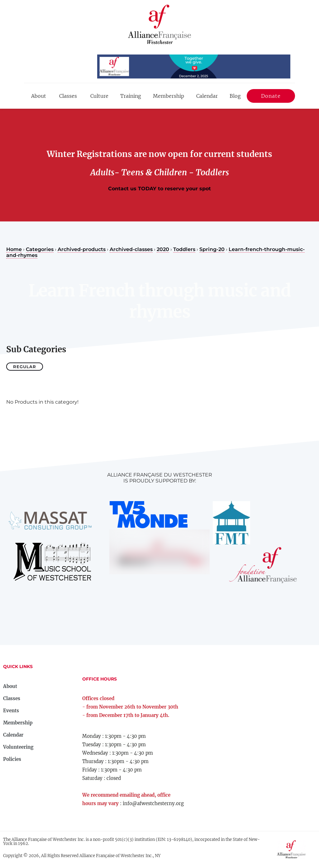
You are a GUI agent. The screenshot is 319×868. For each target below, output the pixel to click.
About (39, 96)
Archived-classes (131, 249)
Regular (25, 367)
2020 (163, 249)
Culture (99, 96)
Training (131, 96)
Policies (12, 759)
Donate (271, 97)
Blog (235, 96)
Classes (68, 96)
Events (11, 711)
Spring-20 (212, 249)
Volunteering (18, 747)
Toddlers (184, 249)
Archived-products (82, 249)
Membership (169, 96)
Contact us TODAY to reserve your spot (159, 189)
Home (14, 249)
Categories (40, 249)
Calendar (207, 96)
